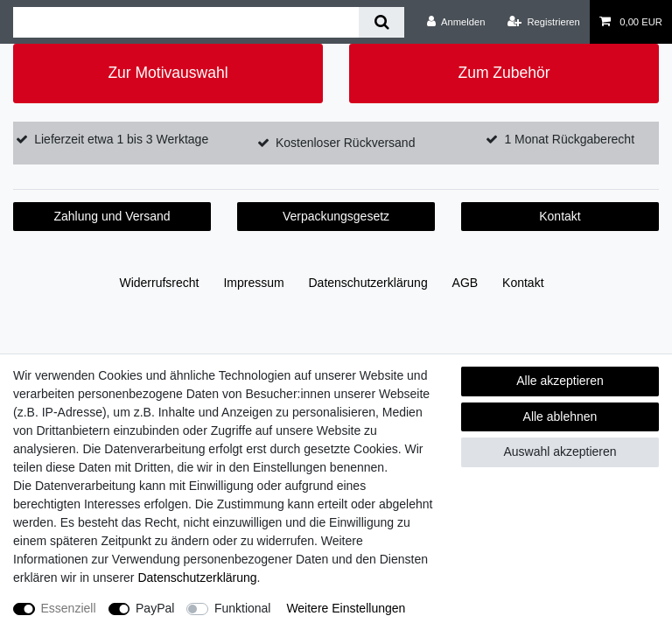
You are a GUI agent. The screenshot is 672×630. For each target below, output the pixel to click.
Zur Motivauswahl (168, 73)
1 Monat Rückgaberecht (569, 139)
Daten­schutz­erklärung (368, 283)
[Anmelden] (456, 22)
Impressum (253, 283)
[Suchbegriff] (186, 22)
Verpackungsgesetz (336, 216)
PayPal (155, 608)
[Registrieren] (544, 22)
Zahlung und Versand (112, 216)
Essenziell (69, 608)
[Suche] (381, 22)
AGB (465, 283)
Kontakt (560, 216)
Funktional (243, 608)
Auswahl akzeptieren (560, 451)
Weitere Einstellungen (346, 608)
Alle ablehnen (560, 416)
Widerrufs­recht (159, 283)
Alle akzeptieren (560, 381)
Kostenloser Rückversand (346, 143)
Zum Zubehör (504, 73)
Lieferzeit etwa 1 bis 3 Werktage (121, 139)
